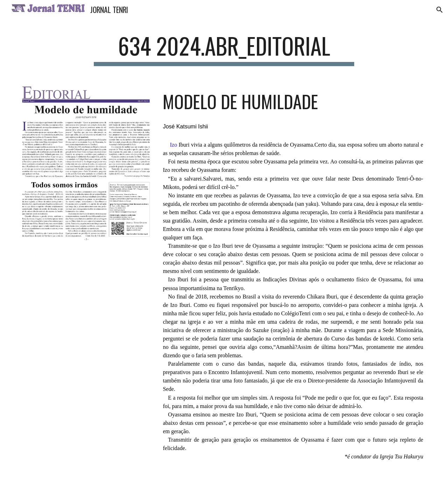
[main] (224, 49)
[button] (440, 10)
